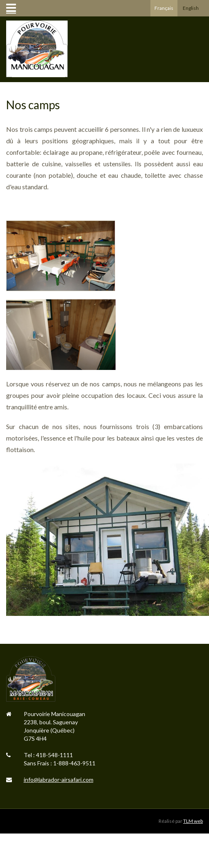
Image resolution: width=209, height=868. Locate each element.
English (191, 8)
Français (164, 8)
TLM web (193, 821)
